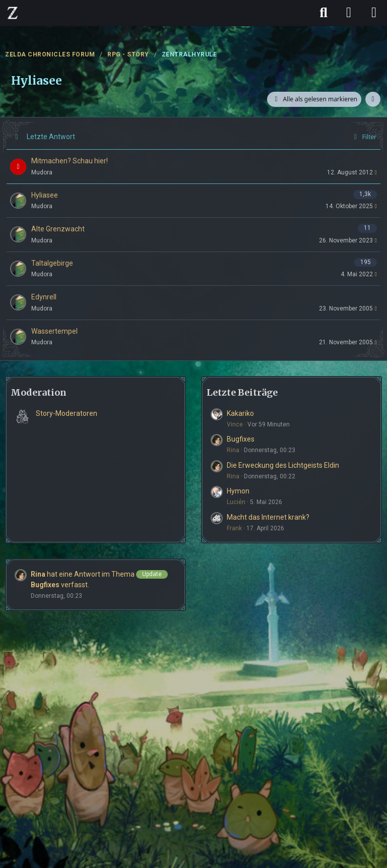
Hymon (238, 491)
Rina (233, 450)
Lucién (236, 502)
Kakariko (240, 413)
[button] (373, 99)
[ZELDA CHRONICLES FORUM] (13, 13)
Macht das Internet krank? (268, 517)
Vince (235, 424)
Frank (234, 528)
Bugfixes (241, 439)
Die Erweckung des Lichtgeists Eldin (283, 465)
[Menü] (374, 13)
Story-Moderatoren (67, 413)
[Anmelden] (349, 13)
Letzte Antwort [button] (51, 137)
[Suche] (324, 13)
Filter (364, 137)
